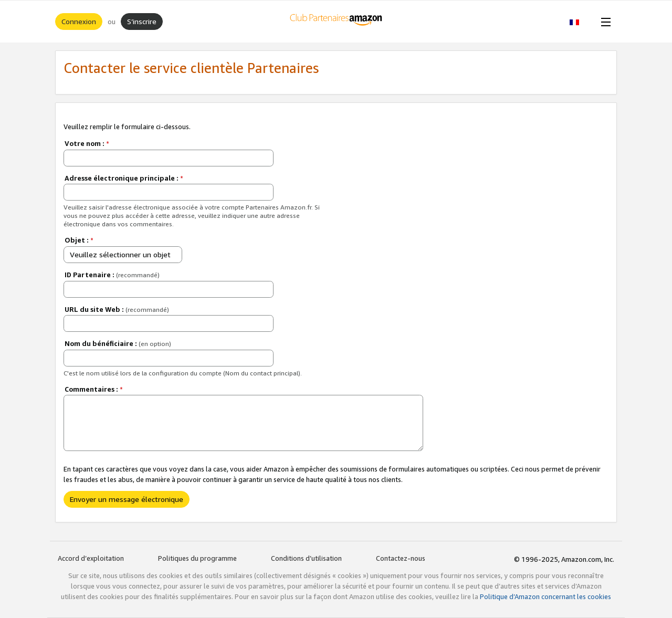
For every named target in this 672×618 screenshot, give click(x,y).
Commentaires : (94, 389)
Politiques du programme (197, 558)
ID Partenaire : (112, 275)
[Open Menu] (604, 22)
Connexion (79, 21)
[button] (580, 22)
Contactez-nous (401, 558)
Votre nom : (87, 143)
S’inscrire (142, 21)
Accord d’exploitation (91, 558)
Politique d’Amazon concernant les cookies (545, 596)
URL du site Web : (117, 309)
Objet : (79, 240)
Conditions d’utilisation (306, 558)
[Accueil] (336, 22)
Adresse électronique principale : (124, 178)
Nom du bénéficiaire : (118, 343)
